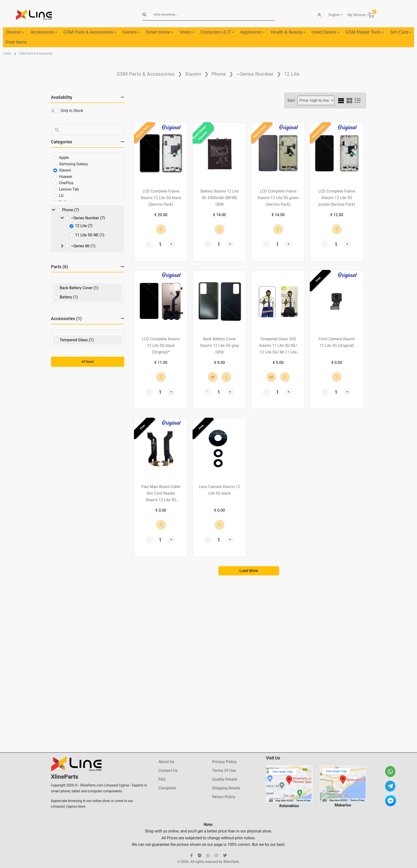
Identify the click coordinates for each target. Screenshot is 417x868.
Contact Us (168, 771)
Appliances (252, 32)
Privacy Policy (224, 762)
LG (61, 196)
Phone (219, 74)
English (334, 15)
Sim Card (401, 32)
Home (7, 54)
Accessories (44, 32)
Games (131, 32)
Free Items (16, 42)
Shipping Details (226, 788)
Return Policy (224, 797)
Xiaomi (193, 74)
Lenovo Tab (69, 189)
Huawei (66, 177)
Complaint (167, 788)
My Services (357, 15)
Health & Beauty (288, 32)
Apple (64, 158)
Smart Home (159, 32)
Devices (15, 32)
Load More (249, 571)
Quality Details (225, 779)
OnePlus (66, 183)
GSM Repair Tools (365, 32)
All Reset (88, 362)
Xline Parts (231, 862)
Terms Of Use (224, 771)
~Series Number (255, 74)
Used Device (325, 32)
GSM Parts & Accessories (90, 32)
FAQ (162, 779)
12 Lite (292, 74)
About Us (167, 762)
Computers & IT (217, 32)
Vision (187, 32)
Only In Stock (72, 111)
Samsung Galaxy (74, 164)
